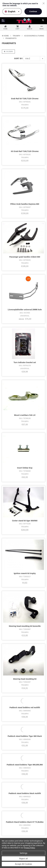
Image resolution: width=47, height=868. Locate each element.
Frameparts (11, 38)
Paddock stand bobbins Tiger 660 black (25, 495)
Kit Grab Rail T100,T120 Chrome (25, 151)
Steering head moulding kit (25, 437)
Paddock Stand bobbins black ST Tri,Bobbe (25, 580)
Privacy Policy (29, 848)
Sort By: (19, 58)
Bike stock (8, 803)
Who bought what (6, 834)
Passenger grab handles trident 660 (25, 208)
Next (19, 689)
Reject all (23, 859)
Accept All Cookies (24, 864)
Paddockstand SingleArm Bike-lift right (25, 638)
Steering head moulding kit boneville (25, 409)
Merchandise (9, 809)
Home (6, 36)
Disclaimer (31, 832)
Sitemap (31, 834)
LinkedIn (32, 806)
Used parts (8, 819)
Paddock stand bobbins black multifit (25, 552)
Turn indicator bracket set (25, 266)
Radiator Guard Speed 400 (25, 666)
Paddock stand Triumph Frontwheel (25, 609)
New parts (7, 815)
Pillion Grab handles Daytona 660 (25, 180)
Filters (8, 51)
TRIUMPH (16, 36)
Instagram (32, 800)
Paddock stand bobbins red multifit (25, 466)
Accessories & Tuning (34, 36)
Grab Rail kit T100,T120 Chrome (25, 99)
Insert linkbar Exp (25, 323)
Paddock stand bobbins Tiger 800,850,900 (25, 523)
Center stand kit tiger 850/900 (25, 352)
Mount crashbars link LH (25, 294)
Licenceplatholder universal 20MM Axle (25, 237)
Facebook (32, 797)
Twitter (31, 803)
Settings (23, 853)
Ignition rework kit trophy (25, 380)
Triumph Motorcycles (12, 800)
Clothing (7, 806)
